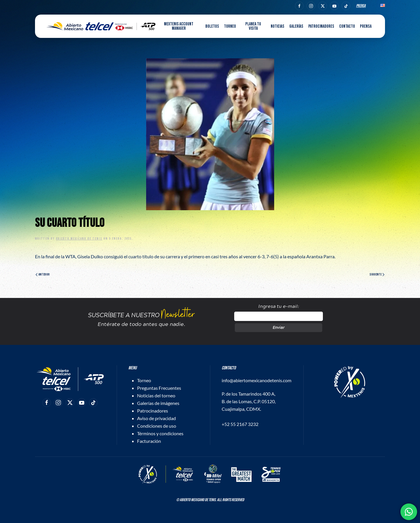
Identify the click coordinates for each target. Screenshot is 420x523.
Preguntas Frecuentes (159, 388)
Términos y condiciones (160, 433)
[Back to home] (101, 26)
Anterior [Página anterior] (43, 274)
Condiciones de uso (157, 426)
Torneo (144, 380)
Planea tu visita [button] (253, 26)
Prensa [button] (366, 26)
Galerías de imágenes (158, 403)
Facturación (149, 441)
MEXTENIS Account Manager (179, 26)
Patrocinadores (321, 26)
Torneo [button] (230, 26)
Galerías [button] (296, 26)
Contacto (347, 26)
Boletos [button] (212, 26)
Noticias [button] (278, 26)
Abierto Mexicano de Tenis (79, 239)
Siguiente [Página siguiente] (377, 274)
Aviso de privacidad (156, 418)
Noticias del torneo (156, 395)
